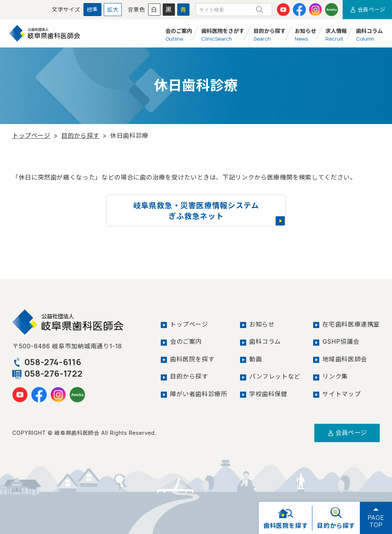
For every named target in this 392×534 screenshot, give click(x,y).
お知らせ (262, 324)
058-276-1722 (48, 374)
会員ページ (367, 9)
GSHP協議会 (341, 341)
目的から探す (80, 136)
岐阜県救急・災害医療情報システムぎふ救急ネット (196, 211)
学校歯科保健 (268, 393)
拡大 (113, 9)
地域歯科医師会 (345, 359)
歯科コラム (265, 341)
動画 (256, 359)
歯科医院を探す (192, 359)
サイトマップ (341, 393)
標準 (92, 9)
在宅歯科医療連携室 (351, 324)
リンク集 (335, 376)
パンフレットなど (275, 376)
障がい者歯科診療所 (199, 393)
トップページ (31, 136)
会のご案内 (186, 341)
